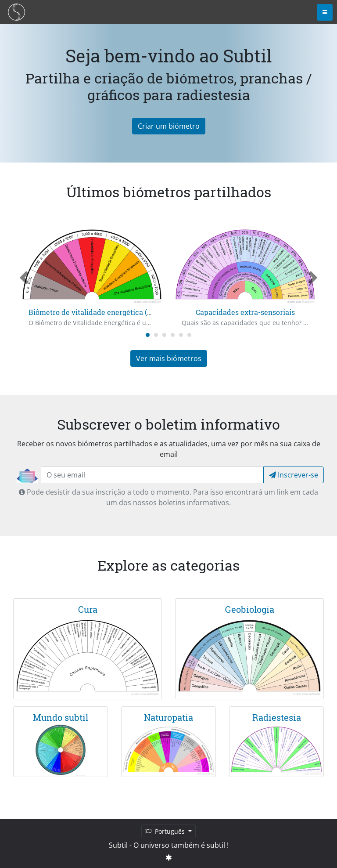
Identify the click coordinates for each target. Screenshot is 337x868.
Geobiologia (250, 609)
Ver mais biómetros (169, 358)
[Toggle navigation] (325, 12)
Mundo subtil (61, 717)
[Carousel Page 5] (181, 335)
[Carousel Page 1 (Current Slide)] (148, 335)
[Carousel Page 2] (156, 335)
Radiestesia (277, 717)
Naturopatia (168, 717)
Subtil (118, 845)
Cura (88, 609)
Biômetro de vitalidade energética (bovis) (98, 312)
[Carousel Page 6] (189, 335)
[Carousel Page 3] (164, 335)
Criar (169, 126)
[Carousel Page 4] (173, 335)
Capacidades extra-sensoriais (245, 312)
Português (166, 831)
